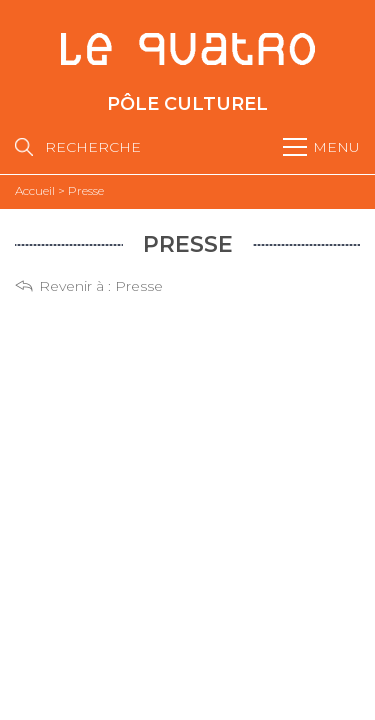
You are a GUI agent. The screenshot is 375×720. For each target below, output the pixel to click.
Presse (139, 286)
